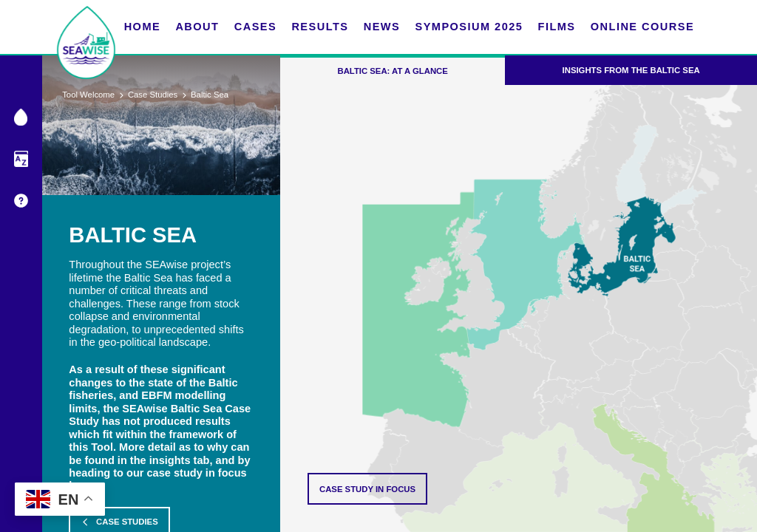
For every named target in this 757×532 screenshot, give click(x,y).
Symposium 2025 (469, 27)
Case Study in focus (367, 489)
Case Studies (153, 95)
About (197, 27)
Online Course (642, 27)
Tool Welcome (88, 95)
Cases (255, 27)
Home (143, 27)
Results (320, 27)
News (382, 27)
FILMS (557, 27)
